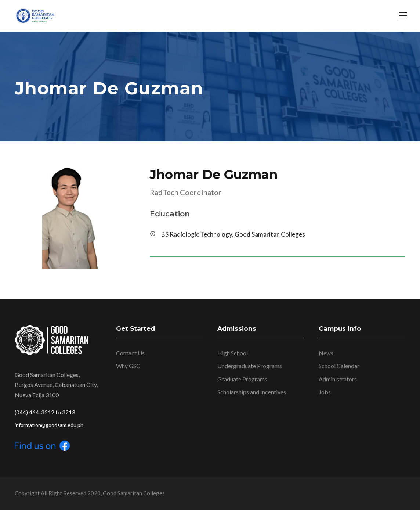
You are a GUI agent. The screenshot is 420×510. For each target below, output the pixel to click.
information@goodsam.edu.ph (49, 425)
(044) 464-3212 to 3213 (45, 412)
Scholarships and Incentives (252, 392)
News (326, 353)
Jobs (325, 392)
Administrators (338, 379)
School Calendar (339, 366)
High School (233, 353)
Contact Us (130, 353)
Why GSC (128, 366)
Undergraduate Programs (250, 366)
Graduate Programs (242, 379)
